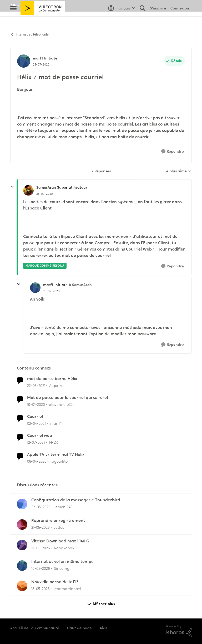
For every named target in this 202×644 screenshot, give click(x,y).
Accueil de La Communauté (35, 628)
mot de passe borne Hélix (52, 379)
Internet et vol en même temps (62, 562)
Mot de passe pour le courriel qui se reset (68, 398)
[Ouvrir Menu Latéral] (13, 20)
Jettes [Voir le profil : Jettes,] (59, 527)
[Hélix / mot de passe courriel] (45, 194)
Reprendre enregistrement (58, 521)
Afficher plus (101, 604)
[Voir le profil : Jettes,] (22, 525)
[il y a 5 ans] (36, 386)
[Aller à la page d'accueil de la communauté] (43, 20)
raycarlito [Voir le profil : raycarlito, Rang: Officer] (59, 461)
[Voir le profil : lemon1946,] (22, 504)
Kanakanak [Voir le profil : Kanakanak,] (64, 548)
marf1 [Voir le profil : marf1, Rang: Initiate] (38, 58)
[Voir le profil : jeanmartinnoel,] (22, 586)
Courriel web (40, 436)
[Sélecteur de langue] (122, 20)
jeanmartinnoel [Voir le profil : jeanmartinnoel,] (67, 589)
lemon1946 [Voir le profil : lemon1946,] (64, 507)
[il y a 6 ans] (36, 405)
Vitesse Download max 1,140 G (60, 541)
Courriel (35, 417)
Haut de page (79, 628)
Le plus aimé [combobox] (178, 171)
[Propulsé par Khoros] (179, 631)
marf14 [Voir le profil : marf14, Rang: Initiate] (56, 423)
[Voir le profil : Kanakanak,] (22, 545)
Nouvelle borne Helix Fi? (55, 582)
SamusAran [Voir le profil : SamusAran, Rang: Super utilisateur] (46, 187)
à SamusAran (80, 285)
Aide (104, 628)
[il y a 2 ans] (37, 424)
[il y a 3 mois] (37, 461)
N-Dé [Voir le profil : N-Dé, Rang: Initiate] (54, 442)
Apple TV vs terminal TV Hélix (56, 455)
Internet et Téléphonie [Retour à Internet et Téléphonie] (29, 35)
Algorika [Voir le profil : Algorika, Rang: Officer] (56, 386)
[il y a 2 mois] (41, 507)
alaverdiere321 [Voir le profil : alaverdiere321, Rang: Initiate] (61, 405)
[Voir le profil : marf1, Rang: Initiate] (24, 61)
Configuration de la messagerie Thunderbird (76, 500)
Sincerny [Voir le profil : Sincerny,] (62, 568)
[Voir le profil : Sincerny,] (22, 566)
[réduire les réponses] (12, 187)
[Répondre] (173, 151)
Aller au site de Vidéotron (35, 6)
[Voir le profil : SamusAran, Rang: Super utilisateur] (28, 190)
